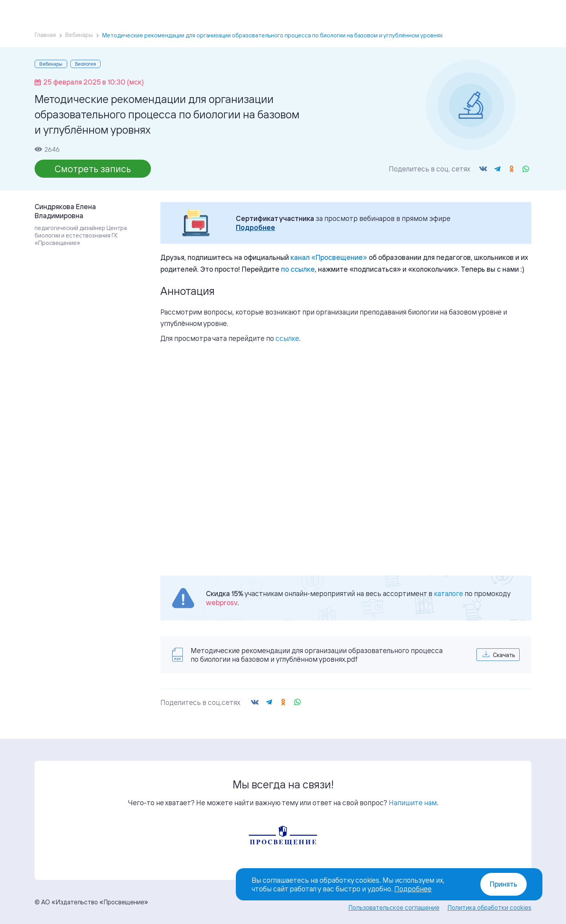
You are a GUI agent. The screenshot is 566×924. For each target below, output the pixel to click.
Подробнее (255, 227)
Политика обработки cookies (489, 907)
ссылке (287, 338)
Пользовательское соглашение (394, 907)
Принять (504, 884)
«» (329, 257)
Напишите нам (413, 803)
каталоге (448, 593)
